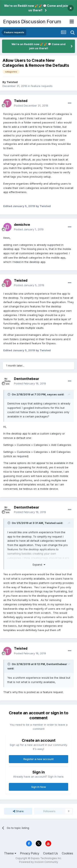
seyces (52, 394)
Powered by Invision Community (39, 862)
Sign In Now (39, 787)
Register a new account (38, 759)
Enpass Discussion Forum (32, 22)
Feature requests (42, 86)
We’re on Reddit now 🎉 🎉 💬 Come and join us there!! (36, 8)
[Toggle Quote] (9, 394)
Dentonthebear (27, 379)
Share (18, 811)
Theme (10, 853)
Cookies (67, 853)
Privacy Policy (30, 853)
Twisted (12, 82)
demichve (22, 225)
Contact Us (51, 853)
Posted (31, 105)
